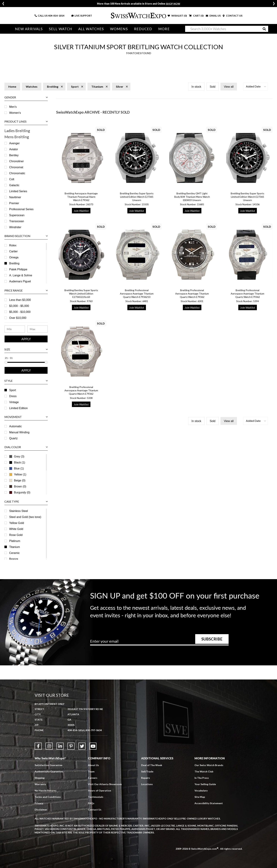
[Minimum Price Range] (15, 329)
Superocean (17, 215)
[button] (255, 87)
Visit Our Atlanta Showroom (105, 784)
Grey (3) (17, 456)
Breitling (14, 263)
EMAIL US (213, 16)
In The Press (202, 778)
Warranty (40, 784)
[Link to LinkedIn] (60, 746)
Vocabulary (201, 790)
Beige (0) (17, 480)
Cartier (13, 251)
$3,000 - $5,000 (19, 306)
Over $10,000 (18, 318)
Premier (14, 203)
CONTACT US (233, 16)
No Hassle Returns (46, 790)
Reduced (143, 29)
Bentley (14, 155)
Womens (119, 29)
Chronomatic (17, 173)
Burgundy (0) (20, 492)
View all (229, 87)
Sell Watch (61, 29)
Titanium (15, 547)
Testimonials (96, 797)
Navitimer (15, 197)
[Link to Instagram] (49, 746)
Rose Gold (16, 535)
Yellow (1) (18, 474)
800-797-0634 (94, 730)
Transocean (17, 221)
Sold (213, 87)
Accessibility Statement (209, 803)
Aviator (14, 149)
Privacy (39, 803)
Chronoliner (17, 161)
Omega (14, 257)
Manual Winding (19, 432)
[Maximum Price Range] (38, 329)
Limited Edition (18, 408)
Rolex (13, 245)
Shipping (40, 778)
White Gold (16, 529)
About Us (93, 765)
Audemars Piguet (20, 281)
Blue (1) (17, 468)
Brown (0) (18, 486)
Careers (93, 778)
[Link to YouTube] (93, 746)
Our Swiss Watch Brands (209, 765)
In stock (196, 87)
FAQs (91, 803)
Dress (13, 396)
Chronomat (16, 167)
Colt (12, 179)
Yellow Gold (17, 523)
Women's (15, 113)
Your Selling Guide (205, 784)
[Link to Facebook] (38, 746)
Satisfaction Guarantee (48, 765)
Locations (147, 784)
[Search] (227, 29)
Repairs (146, 778)
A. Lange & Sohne (21, 275)
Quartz (13, 438)
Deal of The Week (152, 765)
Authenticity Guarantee (49, 771)
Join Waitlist (81, 211)
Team (91, 771)
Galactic (14, 185)
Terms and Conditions (48, 797)
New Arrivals (29, 29)
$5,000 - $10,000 (20, 312)
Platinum (15, 541)
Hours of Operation (100, 790)
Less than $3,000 (20, 300)
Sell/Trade (147, 771)
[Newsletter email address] (159, 642)
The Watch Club (204, 771)
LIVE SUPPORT (82, 16)
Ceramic (14, 553)
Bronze (14, 559)
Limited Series (18, 191)
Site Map (200, 797)
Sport (13, 390)
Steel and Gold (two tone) (25, 517)
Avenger (14, 143)
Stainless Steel (19, 511)
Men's (13, 107)
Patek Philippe (18, 269)
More (164, 29)
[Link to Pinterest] (71, 746)
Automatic (15, 426)
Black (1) (17, 462)
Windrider (15, 227)
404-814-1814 (56, 16)
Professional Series (21, 209)
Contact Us (95, 810)
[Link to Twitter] (82, 746)
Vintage (14, 402)
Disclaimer (41, 810)
